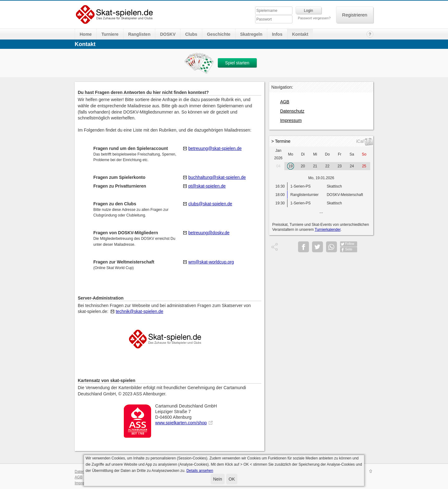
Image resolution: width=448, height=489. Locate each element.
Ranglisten (139, 34)
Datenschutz (292, 111)
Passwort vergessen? (314, 18)
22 (327, 166)
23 (340, 166)
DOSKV (168, 34)
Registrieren (355, 15)
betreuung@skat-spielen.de (215, 148)
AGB (285, 102)
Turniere (110, 34)
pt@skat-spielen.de (207, 186)
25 (364, 166)
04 (278, 166)
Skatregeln (251, 34)
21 (315, 166)
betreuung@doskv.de (209, 233)
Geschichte (219, 34)
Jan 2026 (278, 154)
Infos (277, 34)
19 (290, 166)
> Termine (281, 141)
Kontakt (300, 34)
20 (303, 166)
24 (352, 166)
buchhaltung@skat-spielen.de (217, 177)
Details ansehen (200, 471)
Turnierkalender (328, 230)
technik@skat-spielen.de (140, 311)
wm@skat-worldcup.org (211, 262)
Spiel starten (237, 63)
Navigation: (282, 87)
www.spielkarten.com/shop (181, 423)
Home (86, 34)
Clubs (191, 34)
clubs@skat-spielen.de (210, 204)
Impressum (291, 120)
